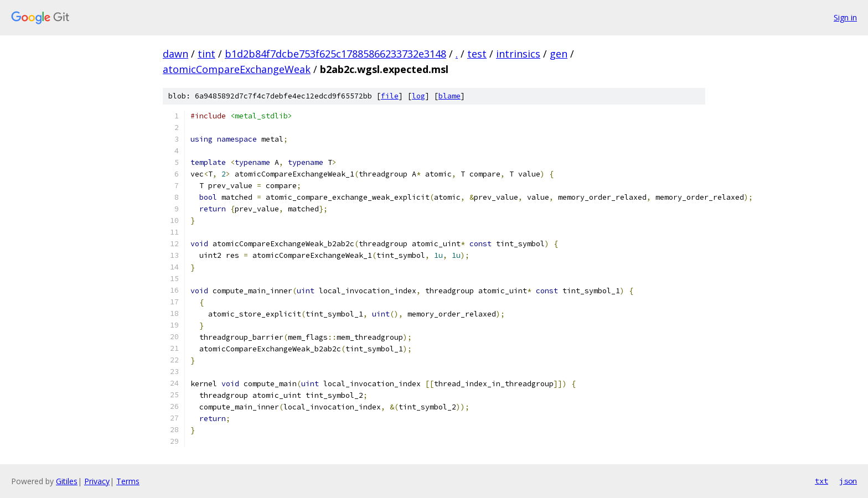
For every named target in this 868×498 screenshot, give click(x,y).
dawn (175, 54)
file (390, 96)
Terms (128, 481)
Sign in (845, 17)
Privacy (97, 481)
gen (559, 54)
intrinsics (518, 54)
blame (449, 96)
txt (821, 481)
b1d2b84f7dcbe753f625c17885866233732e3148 (335, 54)
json (848, 481)
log (418, 96)
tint (206, 54)
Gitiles (67, 481)
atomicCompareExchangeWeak (237, 69)
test (477, 54)
